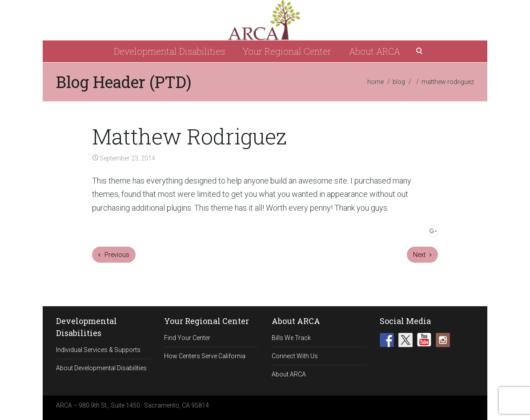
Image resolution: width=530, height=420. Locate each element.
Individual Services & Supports (98, 350)
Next (422, 255)
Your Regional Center (287, 51)
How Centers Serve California (205, 356)
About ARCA (375, 51)
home (375, 82)
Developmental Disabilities (169, 51)
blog (399, 82)
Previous (114, 255)
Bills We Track (291, 338)
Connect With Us (295, 356)
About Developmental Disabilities (101, 368)
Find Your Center (187, 338)
